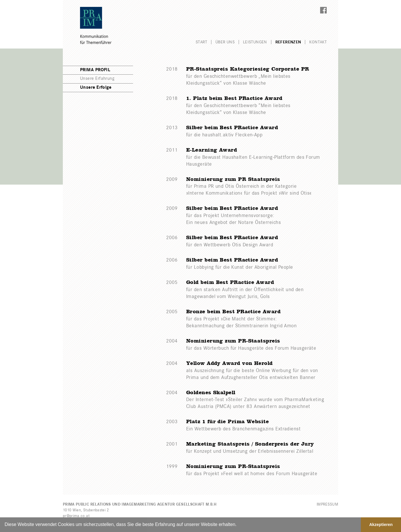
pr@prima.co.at (76, 516)
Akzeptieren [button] (381, 525)
